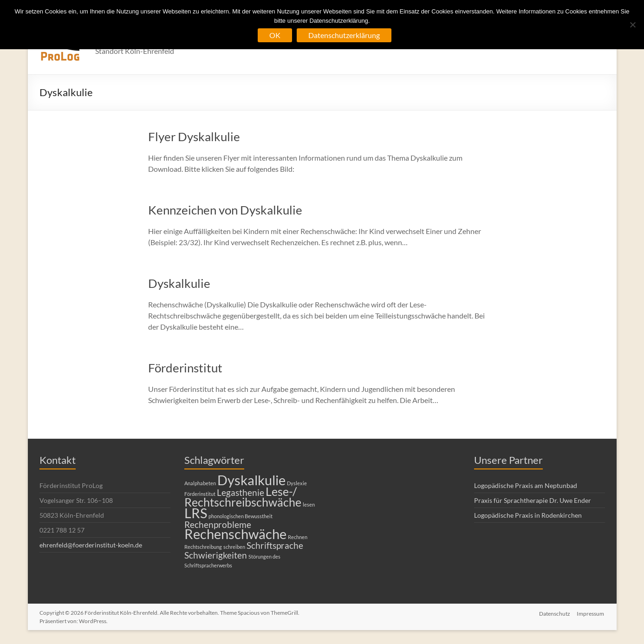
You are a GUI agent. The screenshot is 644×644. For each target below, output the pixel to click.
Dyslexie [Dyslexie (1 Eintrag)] (297, 483)
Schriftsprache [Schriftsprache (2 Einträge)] (275, 545)
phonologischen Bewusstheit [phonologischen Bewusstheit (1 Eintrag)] (241, 516)
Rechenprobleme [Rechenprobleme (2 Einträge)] (218, 524)
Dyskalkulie (179, 283)
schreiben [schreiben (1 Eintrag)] (234, 547)
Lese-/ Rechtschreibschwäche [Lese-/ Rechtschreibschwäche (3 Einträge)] (243, 497)
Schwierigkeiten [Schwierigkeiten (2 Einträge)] (216, 555)
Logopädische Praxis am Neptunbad (526, 485)
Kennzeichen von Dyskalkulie (225, 210)
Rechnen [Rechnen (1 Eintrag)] (298, 537)
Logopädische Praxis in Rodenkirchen (528, 515)
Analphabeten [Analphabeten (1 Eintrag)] (200, 483)
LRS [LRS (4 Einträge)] (196, 513)
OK (275, 35)
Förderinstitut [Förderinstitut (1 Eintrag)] (200, 494)
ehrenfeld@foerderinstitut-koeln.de (91, 545)
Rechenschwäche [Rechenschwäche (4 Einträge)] (235, 534)
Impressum (591, 613)
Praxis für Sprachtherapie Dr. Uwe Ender (533, 500)
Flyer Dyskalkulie (194, 137)
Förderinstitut (185, 368)
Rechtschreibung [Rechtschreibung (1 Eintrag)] (203, 547)
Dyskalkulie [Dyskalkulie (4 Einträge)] (251, 480)
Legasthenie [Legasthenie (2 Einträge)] (241, 492)
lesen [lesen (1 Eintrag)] (309, 504)
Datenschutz (555, 613)
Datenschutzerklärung (344, 35)
